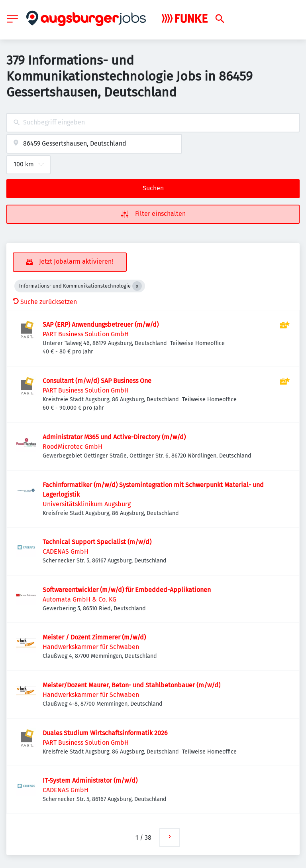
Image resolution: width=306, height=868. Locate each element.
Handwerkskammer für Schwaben (91, 647)
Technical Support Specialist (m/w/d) (97, 542)
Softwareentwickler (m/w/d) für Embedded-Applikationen (127, 590)
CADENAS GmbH (66, 551)
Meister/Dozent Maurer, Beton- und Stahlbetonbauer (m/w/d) (131, 685)
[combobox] (153, 123)
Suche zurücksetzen (45, 302)
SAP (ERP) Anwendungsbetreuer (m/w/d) (101, 325)
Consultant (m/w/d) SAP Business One (97, 381)
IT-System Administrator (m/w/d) (90, 780)
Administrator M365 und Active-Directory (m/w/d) (114, 437)
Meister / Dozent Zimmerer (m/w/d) (94, 637)
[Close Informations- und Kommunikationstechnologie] (137, 286)
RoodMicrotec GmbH (73, 447)
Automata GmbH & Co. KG (79, 599)
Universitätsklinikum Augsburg (87, 504)
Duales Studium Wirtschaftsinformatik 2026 (105, 733)
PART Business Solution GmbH (86, 334)
